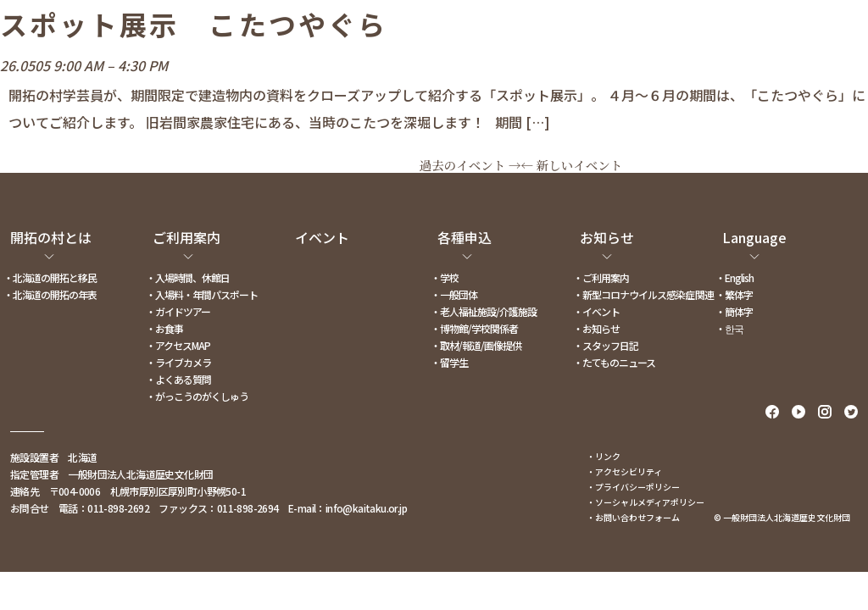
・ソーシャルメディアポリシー (645, 502)
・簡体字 (734, 311)
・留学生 (449, 362)
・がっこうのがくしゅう (197, 396)
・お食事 (164, 328)
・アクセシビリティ (624, 471)
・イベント (596, 311)
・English (734, 277)
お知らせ (607, 237)
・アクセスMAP (178, 345)
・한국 (729, 328)
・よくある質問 (178, 379)
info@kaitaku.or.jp (366, 508)
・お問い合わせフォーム (633, 517)
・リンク (604, 456)
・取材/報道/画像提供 (476, 345)
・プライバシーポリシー (633, 487)
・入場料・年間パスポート (202, 294)
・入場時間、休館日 (188, 277)
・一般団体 (454, 294)
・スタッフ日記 (606, 345)
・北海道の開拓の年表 (50, 294)
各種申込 (465, 237)
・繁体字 (734, 294)
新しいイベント (572, 165)
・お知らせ (596, 328)
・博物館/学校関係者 (474, 328)
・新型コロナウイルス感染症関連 (643, 294)
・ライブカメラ (178, 362)
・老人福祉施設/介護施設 (484, 311)
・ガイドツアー (178, 311)
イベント (322, 237)
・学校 (445, 277)
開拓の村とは (51, 237)
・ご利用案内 (601, 277)
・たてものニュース (614, 362)
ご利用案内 (186, 237)
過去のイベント (470, 165)
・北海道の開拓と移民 (50, 277)
